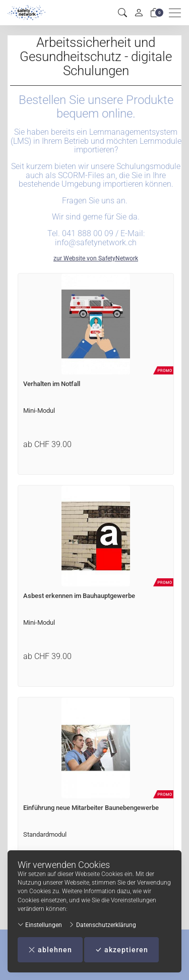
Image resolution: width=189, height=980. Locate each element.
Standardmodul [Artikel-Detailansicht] (45, 834)
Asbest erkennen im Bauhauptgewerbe (79, 596)
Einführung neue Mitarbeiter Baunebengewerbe (91, 808)
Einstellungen (40, 925)
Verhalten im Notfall (52, 384)
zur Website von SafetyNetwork (96, 258)
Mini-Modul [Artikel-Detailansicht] (39, 411)
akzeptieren (121, 950)
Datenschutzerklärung (102, 925)
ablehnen (50, 950)
